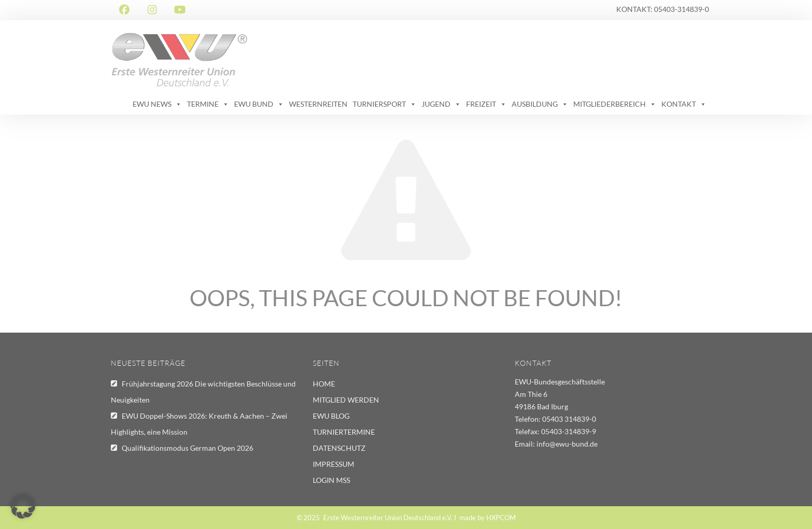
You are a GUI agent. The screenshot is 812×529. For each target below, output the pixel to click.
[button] (23, 506)
